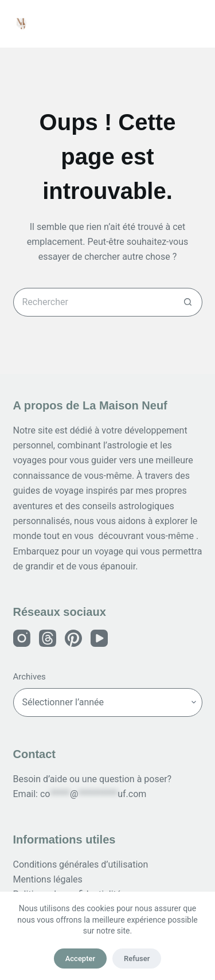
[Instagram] (22, 638)
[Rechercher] (142, 24)
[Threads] (48, 638)
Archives (30, 677)
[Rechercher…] (93, 302)
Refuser (137, 958)
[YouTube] (99, 638)
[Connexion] (170, 24)
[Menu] (197, 24)
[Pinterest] (73, 638)
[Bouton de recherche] (188, 302)
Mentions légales (48, 879)
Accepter (80, 958)
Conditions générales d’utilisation (81, 864)
